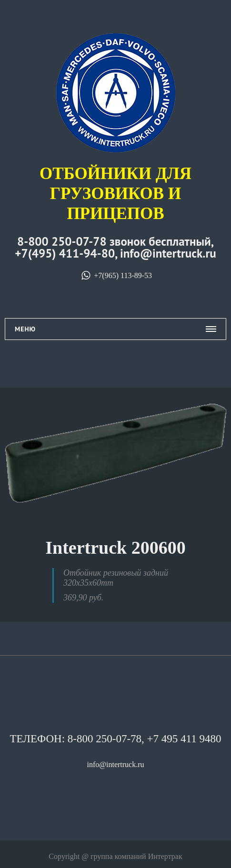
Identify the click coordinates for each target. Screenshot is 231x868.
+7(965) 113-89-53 (115, 275)
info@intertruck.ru (115, 764)
